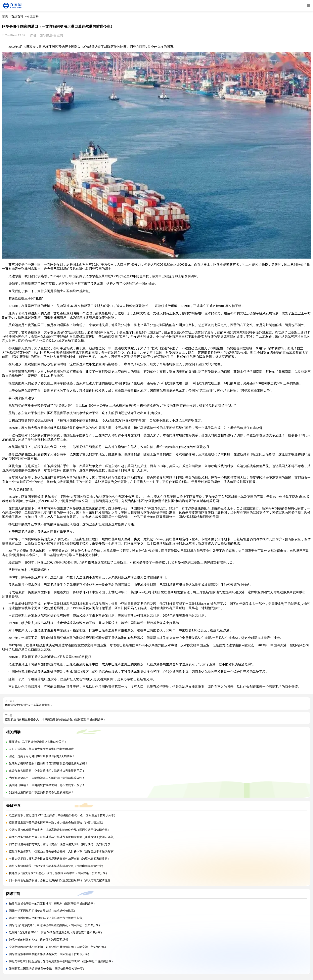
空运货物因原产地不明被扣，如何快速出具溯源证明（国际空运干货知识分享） (58, 947)
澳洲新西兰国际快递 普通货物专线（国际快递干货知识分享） (47, 969)
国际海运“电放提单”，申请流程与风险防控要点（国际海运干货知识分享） (55, 925)
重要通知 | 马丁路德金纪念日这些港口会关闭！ (38, 742)
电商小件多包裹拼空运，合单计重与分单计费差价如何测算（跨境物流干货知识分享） (62, 837)
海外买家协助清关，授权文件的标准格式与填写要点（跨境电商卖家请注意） (57, 866)
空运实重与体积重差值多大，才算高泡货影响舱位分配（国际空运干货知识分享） (56, 720)
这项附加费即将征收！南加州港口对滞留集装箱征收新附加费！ (48, 764)
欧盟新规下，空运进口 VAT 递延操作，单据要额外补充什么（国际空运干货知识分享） (63, 815)
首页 (5, 16)
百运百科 (17, 16)
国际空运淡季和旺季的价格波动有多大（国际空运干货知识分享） (50, 954)
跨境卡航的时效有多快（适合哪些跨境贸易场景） (40, 940)
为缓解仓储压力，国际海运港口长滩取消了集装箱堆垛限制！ (47, 778)
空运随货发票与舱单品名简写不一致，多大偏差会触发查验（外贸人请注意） (57, 823)
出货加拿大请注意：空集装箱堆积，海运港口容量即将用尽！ (47, 771)
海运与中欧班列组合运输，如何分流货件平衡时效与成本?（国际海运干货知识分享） (62, 961)
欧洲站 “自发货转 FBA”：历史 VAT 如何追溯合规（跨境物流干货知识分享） (56, 932)
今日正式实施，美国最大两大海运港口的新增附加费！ (43, 749)
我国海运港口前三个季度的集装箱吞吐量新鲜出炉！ (41, 792)
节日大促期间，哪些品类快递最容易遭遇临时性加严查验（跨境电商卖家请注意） (60, 859)
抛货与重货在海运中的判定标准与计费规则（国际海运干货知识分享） (53, 904)
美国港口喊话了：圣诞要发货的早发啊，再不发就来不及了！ (47, 785)
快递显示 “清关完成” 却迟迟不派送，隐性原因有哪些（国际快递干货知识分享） (59, 873)
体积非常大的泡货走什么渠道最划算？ (29, 705)
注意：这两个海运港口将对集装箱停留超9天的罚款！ (42, 756)
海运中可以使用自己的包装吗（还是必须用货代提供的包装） (47, 918)
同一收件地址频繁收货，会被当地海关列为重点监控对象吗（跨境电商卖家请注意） (61, 880)
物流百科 (33, 16)
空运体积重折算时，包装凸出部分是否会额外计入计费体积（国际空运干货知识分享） (62, 852)
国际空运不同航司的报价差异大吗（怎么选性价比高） (43, 911)
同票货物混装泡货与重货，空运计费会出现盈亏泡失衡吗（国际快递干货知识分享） (61, 844)
